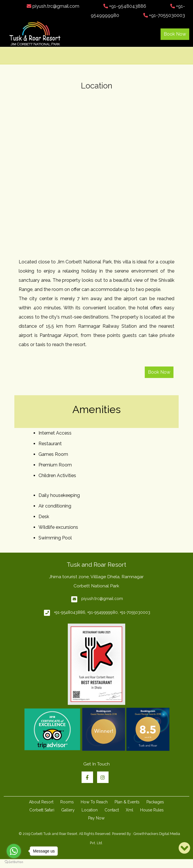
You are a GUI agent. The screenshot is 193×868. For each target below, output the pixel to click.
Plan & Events (127, 802)
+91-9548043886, (70, 613)
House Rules (152, 810)
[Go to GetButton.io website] (14, 862)
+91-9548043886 (125, 6)
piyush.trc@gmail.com (53, 6)
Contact (112, 810)
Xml (130, 810)
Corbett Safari (42, 810)
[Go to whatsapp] (14, 851)
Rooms (67, 802)
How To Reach (94, 802)
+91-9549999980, (103, 613)
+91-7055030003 (164, 15)
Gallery (68, 810)
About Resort (41, 802)
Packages (155, 802)
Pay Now (96, 818)
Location (90, 810)
